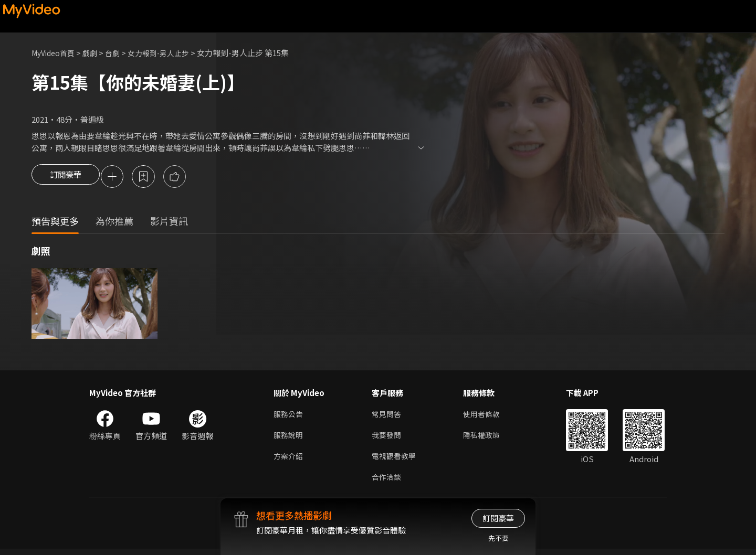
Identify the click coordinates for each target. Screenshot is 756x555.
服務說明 (289, 438)
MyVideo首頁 (55, 53)
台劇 (119, 53)
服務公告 (289, 416)
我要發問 (387, 438)
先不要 (498, 538)
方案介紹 (289, 460)
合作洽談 (387, 482)
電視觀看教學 (395, 460)
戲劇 (95, 53)
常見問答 (387, 416)
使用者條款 (486, 416)
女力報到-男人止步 (167, 53)
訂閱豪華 (66, 177)
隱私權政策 (486, 438)
